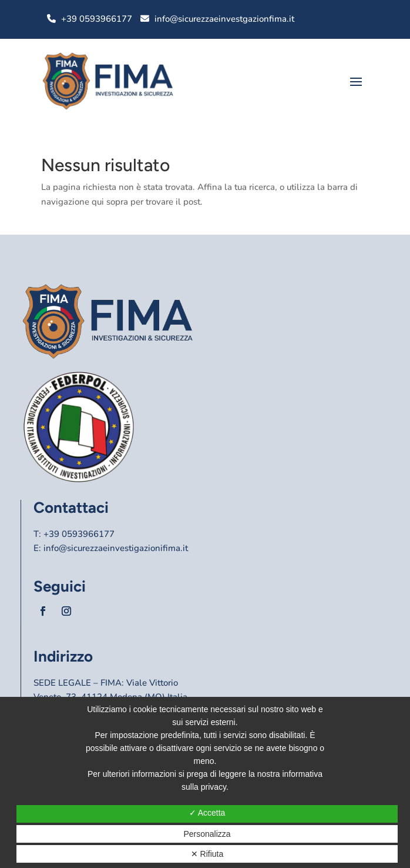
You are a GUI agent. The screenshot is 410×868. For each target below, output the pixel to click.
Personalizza (207, 834)
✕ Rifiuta (207, 854)
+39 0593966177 (97, 19)
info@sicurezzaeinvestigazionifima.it (116, 548)
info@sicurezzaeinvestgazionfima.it (224, 19)
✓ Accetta (207, 813)
